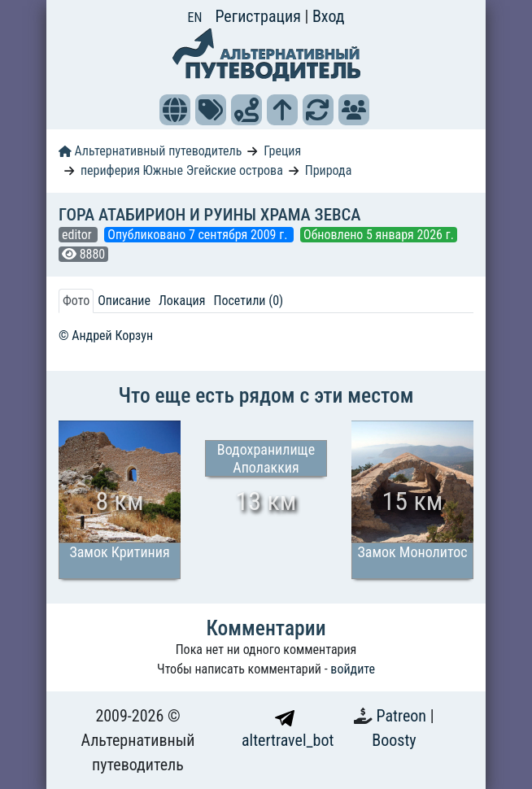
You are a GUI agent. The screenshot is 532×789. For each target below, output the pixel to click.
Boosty (394, 740)
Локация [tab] (182, 301)
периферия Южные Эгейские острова (182, 170)
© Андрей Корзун (106, 336)
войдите (353, 669)
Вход (329, 16)
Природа (329, 170)
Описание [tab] (124, 301)
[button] (175, 110)
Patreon (403, 716)
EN (195, 17)
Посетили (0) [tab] (248, 301)
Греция (282, 151)
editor (78, 235)
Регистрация (259, 16)
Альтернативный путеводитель (150, 151)
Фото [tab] (76, 301)
